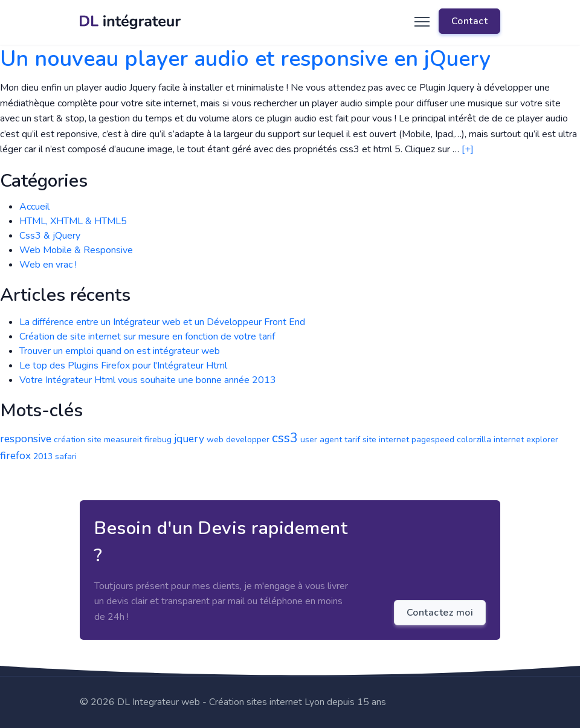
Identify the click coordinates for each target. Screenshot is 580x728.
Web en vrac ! (48, 265)
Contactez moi (440, 613)
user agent (321, 440)
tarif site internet (377, 440)
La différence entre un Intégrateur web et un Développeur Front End (162, 322)
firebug (158, 440)
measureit (123, 440)
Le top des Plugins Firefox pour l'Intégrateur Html (123, 366)
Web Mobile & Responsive (76, 250)
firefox (15, 456)
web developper (238, 440)
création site (78, 440)
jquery (189, 439)
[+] (468, 149)
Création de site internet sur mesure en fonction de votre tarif (147, 337)
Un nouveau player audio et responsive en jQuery (245, 59)
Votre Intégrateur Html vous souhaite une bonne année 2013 (148, 380)
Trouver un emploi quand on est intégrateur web (120, 351)
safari (66, 456)
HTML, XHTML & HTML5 (73, 221)
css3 (285, 438)
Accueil (34, 207)
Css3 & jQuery (50, 236)
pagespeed (433, 440)
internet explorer (526, 440)
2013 (43, 456)
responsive (26, 439)
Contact (470, 21)
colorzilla (474, 440)
